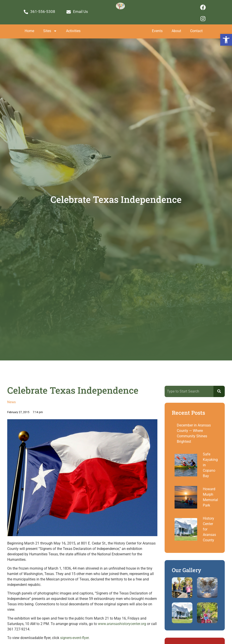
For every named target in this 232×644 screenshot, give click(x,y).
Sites (50, 31)
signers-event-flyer (74, 638)
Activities (73, 31)
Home (29, 31)
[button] (226, 40)
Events (157, 31)
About (176, 31)
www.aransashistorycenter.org (122, 624)
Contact (196, 31)
